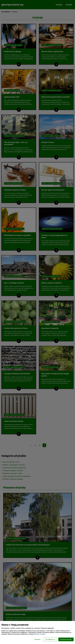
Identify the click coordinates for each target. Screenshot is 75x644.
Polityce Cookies (39, 634)
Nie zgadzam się (50, 639)
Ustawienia (37, 639)
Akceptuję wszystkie (66, 639)
